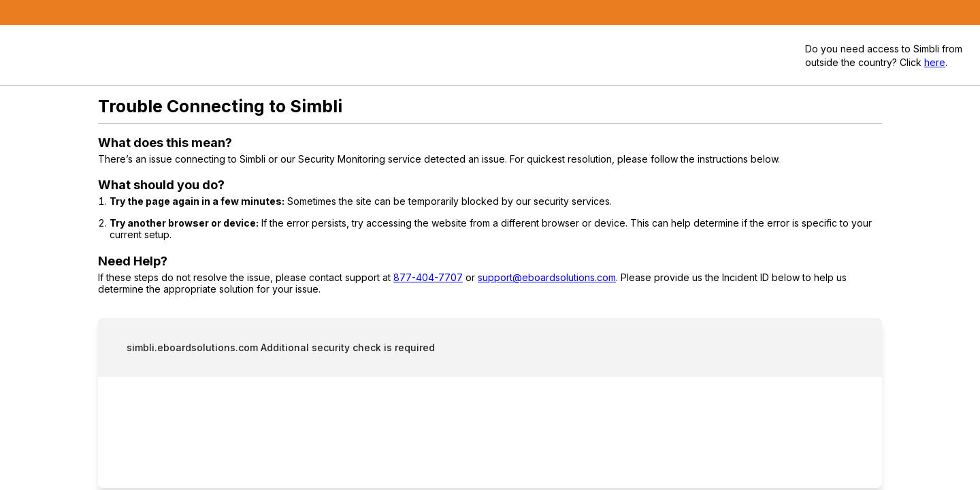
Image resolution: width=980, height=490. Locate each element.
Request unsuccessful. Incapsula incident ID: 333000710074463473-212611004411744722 (490, 245)
